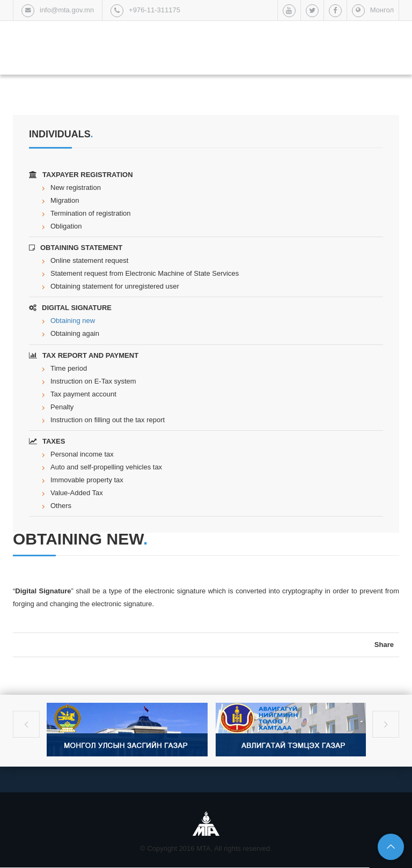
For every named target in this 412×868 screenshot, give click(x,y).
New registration (76, 187)
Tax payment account (83, 394)
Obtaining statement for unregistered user (115, 286)
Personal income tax (82, 454)
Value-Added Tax (77, 493)
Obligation (66, 226)
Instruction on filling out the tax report (108, 420)
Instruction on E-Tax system (93, 381)
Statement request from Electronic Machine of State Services (145, 273)
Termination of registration (91, 213)
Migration (65, 200)
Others (61, 506)
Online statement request (89, 260)
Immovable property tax (87, 480)
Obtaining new (73, 321)
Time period (69, 368)
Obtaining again (75, 333)
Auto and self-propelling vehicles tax (106, 467)
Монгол (382, 10)
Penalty (62, 407)
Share (384, 645)
